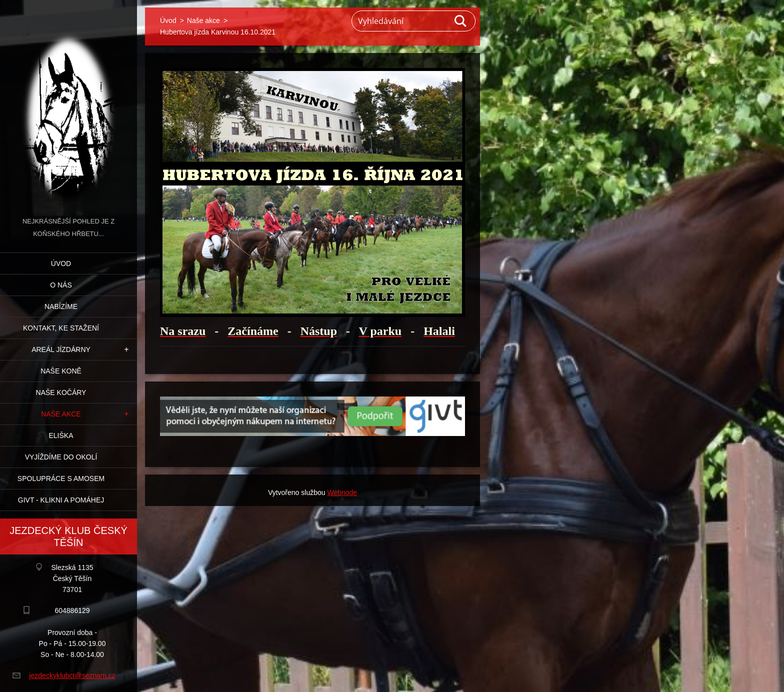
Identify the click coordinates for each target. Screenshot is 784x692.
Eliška (61, 435)
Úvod (61, 263)
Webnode (342, 492)
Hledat (461, 21)
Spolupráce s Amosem (61, 478)
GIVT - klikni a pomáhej (61, 500)
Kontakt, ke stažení (61, 328)
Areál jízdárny (61, 349)
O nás (61, 285)
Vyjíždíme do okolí (61, 457)
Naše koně (61, 371)
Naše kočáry (61, 392)
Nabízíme (61, 306)
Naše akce (61, 414)
